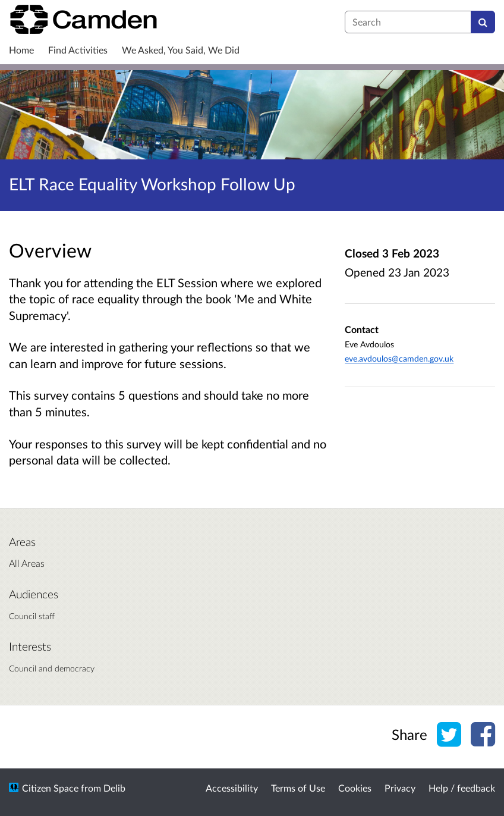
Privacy (400, 788)
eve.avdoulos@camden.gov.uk (399, 358)
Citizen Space (50, 788)
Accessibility (232, 788)
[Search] (483, 22)
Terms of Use (298, 788)
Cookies (355, 788)
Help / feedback (462, 788)
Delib (114, 788)
